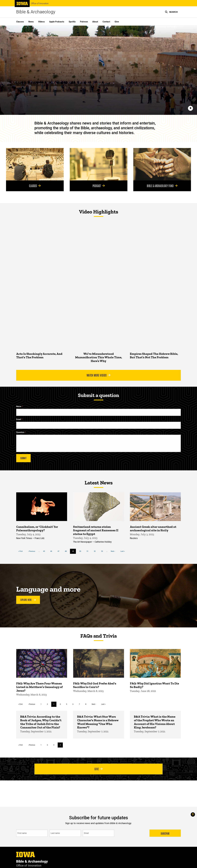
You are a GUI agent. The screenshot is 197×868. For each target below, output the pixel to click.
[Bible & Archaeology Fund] (162, 164)
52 (96, 551)
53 (103, 551)
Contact (106, 22)
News (31, 22)
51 (88, 551)
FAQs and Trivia (98, 636)
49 (74, 552)
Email (19, 419)
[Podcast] (99, 164)
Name (19, 406)
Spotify (72, 22)
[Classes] (35, 164)
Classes (20, 22)
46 (52, 551)
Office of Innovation (40, 4)
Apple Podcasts (57, 22)
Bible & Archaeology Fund (162, 186)
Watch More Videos (98, 375)
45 (45, 551)
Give (117, 22)
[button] (171, 12)
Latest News (99, 483)
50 (81, 551)
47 (59, 551)
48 (67, 551)
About (95, 22)
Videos (41, 22)
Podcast (98, 186)
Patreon (84, 22)
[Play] (190, 108)
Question (20, 432)
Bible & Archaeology (36, 12)
